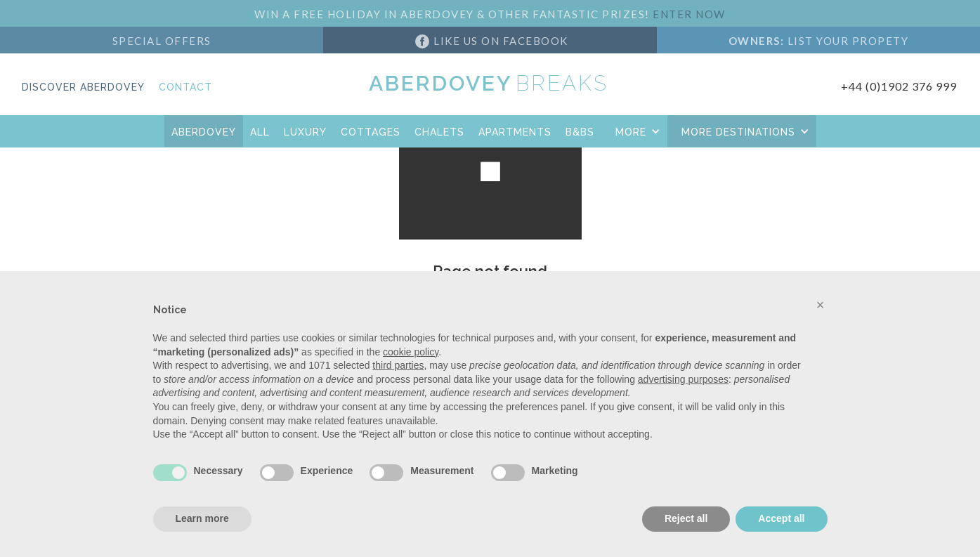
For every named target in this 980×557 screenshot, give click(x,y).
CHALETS (439, 132)
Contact (185, 87)
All (260, 132)
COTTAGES (371, 132)
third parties (398, 365)
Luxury (305, 132)
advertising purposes (683, 379)
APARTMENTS (515, 132)
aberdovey (204, 132)
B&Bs (580, 132)
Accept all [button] (781, 518)
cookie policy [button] (411, 352)
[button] (634, 131)
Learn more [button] (202, 518)
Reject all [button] (686, 518)
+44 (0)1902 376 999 (899, 86)
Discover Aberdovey (83, 87)
